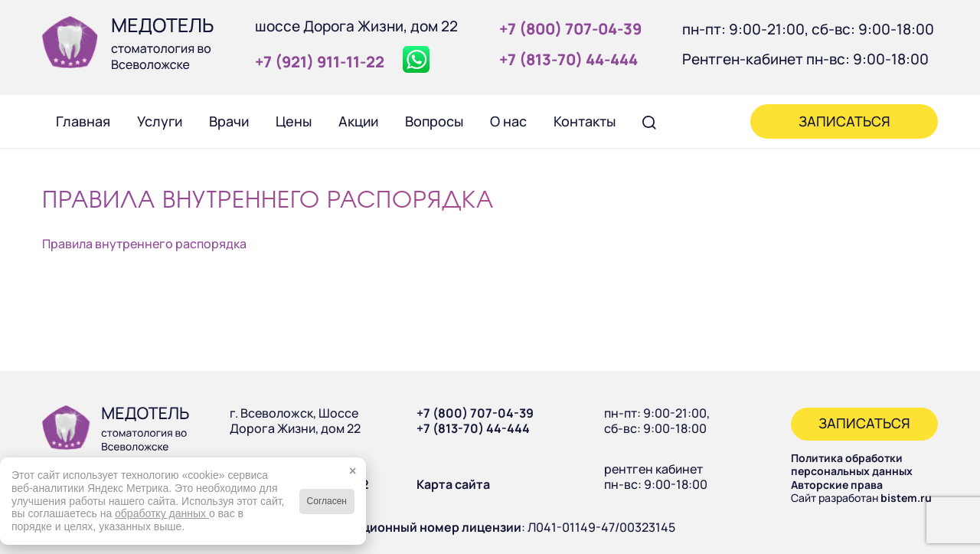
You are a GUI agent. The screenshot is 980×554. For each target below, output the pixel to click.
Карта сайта (453, 484)
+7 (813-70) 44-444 (473, 428)
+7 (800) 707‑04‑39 (570, 29)
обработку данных (162, 513)
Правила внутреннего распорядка (144, 244)
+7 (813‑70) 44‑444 (568, 59)
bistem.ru (906, 498)
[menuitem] (83, 121)
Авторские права (837, 485)
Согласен (327, 501)
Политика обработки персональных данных (852, 465)
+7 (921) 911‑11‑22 (320, 62)
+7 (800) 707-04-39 (475, 413)
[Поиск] (649, 121)
